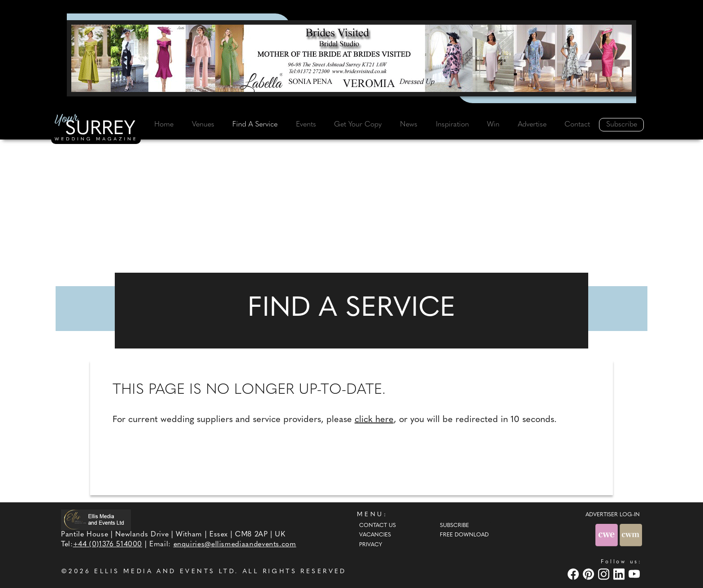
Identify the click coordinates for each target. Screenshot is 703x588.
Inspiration (452, 125)
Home (164, 125)
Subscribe (622, 125)
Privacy (371, 545)
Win (493, 125)
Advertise (532, 125)
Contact (577, 125)
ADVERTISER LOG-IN (613, 515)
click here (374, 420)
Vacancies (375, 535)
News (409, 125)
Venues (203, 125)
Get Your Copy (358, 125)
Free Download (464, 535)
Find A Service (255, 125)
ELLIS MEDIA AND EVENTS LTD (165, 572)
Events (306, 125)
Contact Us (378, 526)
